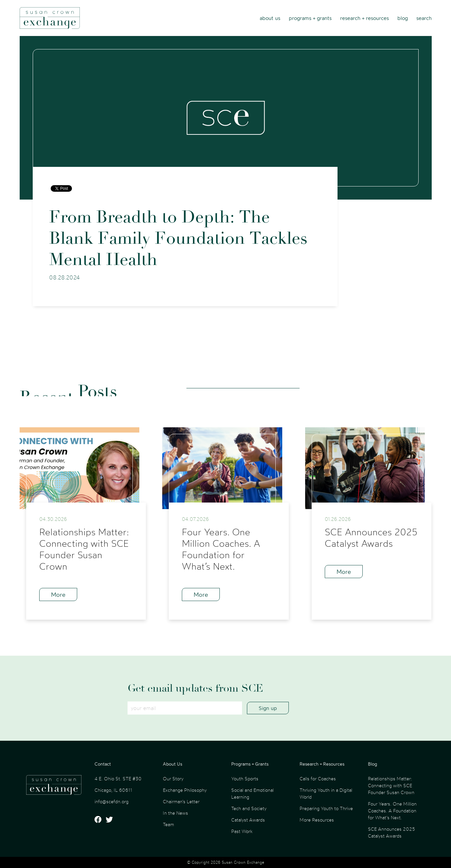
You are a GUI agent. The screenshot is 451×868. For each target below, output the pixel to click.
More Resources (317, 820)
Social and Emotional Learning (252, 793)
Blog (403, 18)
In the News (175, 813)
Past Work (242, 831)
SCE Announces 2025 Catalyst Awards (391, 832)
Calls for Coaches (318, 779)
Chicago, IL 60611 (113, 790)
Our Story (173, 779)
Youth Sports (245, 779)
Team (168, 824)
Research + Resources (364, 18)
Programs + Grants (310, 18)
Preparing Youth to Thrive (326, 808)
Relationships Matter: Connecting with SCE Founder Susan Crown (391, 785)
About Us (270, 18)
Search (424, 18)
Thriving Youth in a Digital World (326, 793)
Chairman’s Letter (181, 801)
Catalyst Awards (248, 820)
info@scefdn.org (112, 801)
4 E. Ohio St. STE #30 (118, 779)
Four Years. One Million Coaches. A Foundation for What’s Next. (392, 811)
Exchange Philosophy (185, 790)
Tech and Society (249, 808)
